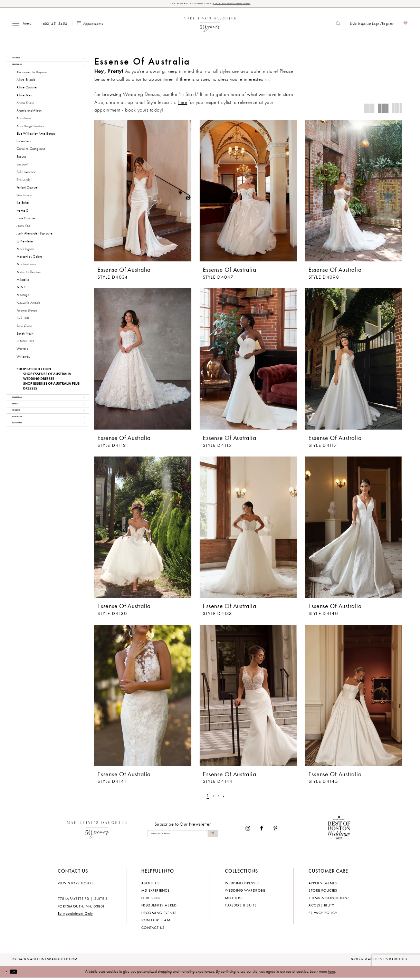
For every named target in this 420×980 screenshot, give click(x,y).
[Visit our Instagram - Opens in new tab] (248, 830)
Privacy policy (323, 915)
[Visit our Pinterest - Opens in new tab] (275, 830)
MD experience (155, 892)
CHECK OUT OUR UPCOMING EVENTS (246, 5)
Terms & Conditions (329, 900)
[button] (22, 25)
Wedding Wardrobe (245, 892)
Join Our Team (156, 922)
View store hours (76, 885)
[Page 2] (213, 798)
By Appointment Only (75, 915)
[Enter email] (183, 836)
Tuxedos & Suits (241, 907)
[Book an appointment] (90, 26)
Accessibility (321, 907)
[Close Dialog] (8, 974)
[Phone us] (54, 26)
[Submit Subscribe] (211, 836)
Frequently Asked (159, 907)
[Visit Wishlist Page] (406, 26)
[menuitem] (22, 25)
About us (151, 885)
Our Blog (151, 900)
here (332, 973)
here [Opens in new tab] (183, 104)
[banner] (210, 25)
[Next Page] (228, 798)
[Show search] (338, 26)
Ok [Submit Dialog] (20, 973)
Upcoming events (159, 915)
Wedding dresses (242, 885)
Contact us (153, 930)
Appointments (323, 885)
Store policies (323, 892)
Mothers (234, 900)
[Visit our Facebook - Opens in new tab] (262, 830)
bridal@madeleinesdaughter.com (45, 961)
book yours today (143, 112)
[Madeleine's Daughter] (97, 830)
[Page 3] (220, 798)
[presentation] (143, 193)
